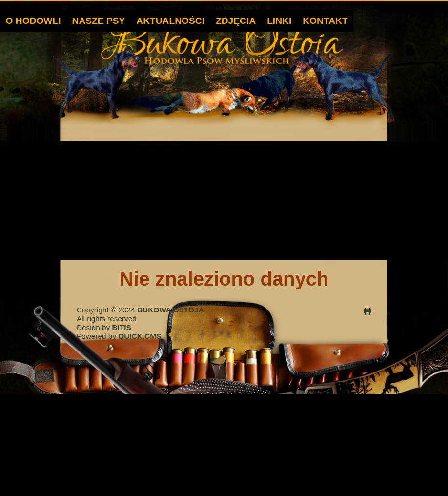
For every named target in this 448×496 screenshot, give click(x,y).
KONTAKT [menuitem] (325, 20)
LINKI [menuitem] (279, 20)
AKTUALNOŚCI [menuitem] (170, 20)
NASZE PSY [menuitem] (99, 20)
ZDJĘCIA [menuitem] (236, 20)
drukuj (367, 310)
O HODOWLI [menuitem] (33, 20)
